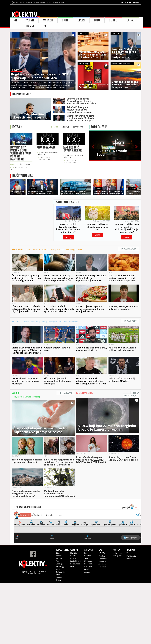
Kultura (28, 397)
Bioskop (37, 397)
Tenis (43, 322)
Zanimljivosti (75, 561)
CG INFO (113, 20)
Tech (52, 250)
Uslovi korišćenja (33, 2)
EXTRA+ (131, 20)
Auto (58, 575)
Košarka (35, 322)
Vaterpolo (74, 322)
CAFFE (65, 20)
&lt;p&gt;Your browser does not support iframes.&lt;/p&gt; (78, 527)
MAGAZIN (48, 20)
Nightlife (18, 397)
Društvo (102, 556)
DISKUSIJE (68, 202)
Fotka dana (117, 553)
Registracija (126, 2)
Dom (80, 250)
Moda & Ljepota (41, 250)
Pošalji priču (20, 2)
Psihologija (71, 250)
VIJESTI (30, 20)
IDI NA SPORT (130, 321)
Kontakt (62, 2)
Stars (29, 250)
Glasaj (68, 237)
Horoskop (130, 559)
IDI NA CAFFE (66, 393)
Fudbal (26, 322)
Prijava (136, 2)
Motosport (52, 322)
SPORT (81, 20)
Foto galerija (117, 556)
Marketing (44, 2)
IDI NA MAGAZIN (129, 249)
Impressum (53, 2)
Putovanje (60, 572)
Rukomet (63, 322)
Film (72, 566)
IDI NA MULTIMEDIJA (131, 394)
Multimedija (131, 556)
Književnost (75, 564)
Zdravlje (60, 250)
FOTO (97, 20)
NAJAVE (30, 26)
